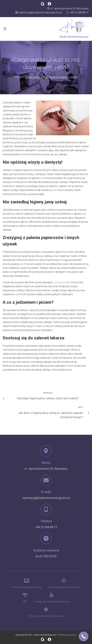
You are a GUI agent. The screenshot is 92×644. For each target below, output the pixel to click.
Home (18, 77)
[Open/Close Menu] (5, 29)
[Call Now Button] (84, 636)
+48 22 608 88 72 (46, 527)
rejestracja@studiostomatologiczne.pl (46, 498)
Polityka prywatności (67, 635)
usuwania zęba (62, 282)
